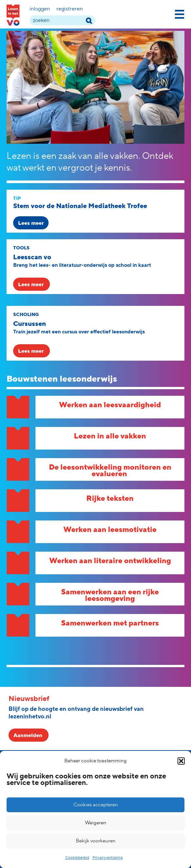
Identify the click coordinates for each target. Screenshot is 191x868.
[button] (181, 761)
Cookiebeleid (77, 858)
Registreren (70, 9)
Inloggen (40, 9)
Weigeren (96, 823)
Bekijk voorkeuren (96, 841)
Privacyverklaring (108, 858)
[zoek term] (62, 20)
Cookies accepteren (96, 805)
